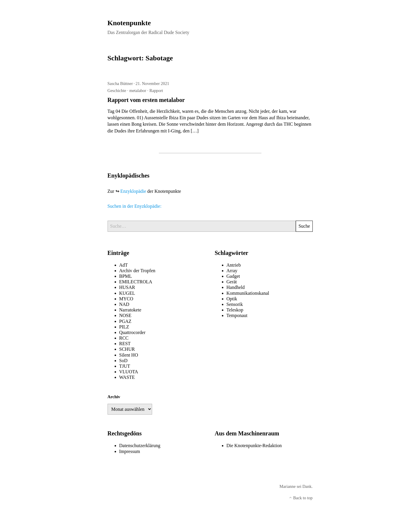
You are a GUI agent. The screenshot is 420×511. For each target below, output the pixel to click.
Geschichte (117, 91)
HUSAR (127, 287)
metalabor (138, 91)
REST (125, 344)
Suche (304, 226)
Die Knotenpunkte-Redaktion (254, 446)
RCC (124, 338)
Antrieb (234, 265)
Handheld (236, 287)
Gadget (233, 276)
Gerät (232, 282)
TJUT (125, 366)
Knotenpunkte (129, 23)
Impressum (130, 451)
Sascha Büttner (120, 84)
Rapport (156, 91)
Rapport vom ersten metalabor (146, 100)
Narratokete (130, 310)
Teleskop (235, 310)
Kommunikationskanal (248, 293)
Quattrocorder (132, 332)
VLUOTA (129, 372)
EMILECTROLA (136, 282)
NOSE (125, 315)
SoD (123, 361)
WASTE (127, 377)
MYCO (126, 299)
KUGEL (127, 293)
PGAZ (125, 321)
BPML (126, 276)
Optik (232, 299)
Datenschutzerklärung (140, 446)
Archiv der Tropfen (137, 271)
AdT (124, 265)
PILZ (124, 327)
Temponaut (237, 315)
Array (232, 271)
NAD (124, 304)
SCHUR (127, 349)
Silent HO (129, 355)
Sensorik (235, 304)
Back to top (301, 498)
